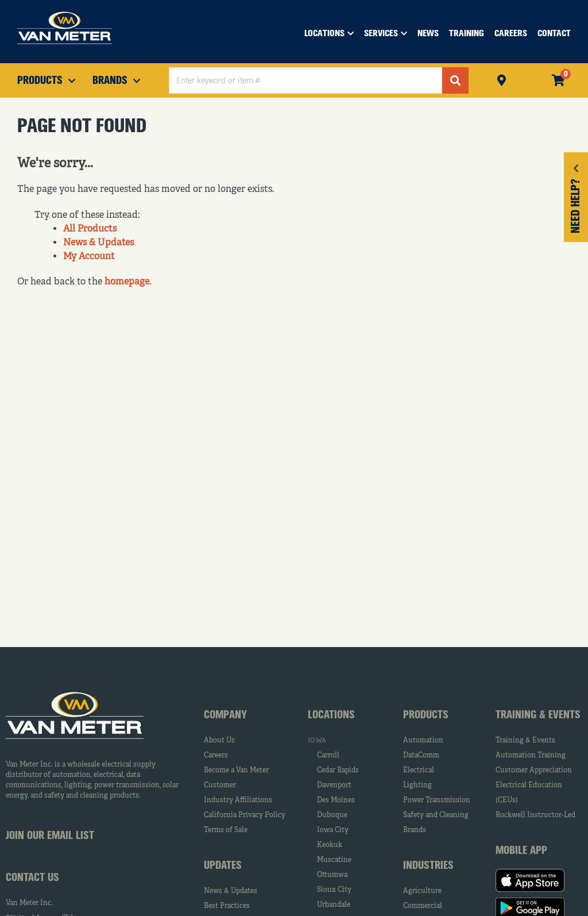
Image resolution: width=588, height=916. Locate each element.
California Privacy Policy (245, 815)
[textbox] (305, 80)
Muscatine (334, 860)
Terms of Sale (226, 830)
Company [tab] (225, 715)
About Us (219, 741)
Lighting (417, 786)
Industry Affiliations (238, 800)
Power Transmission (437, 800)
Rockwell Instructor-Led (535, 815)
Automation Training (531, 756)
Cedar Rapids (338, 771)
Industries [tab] (428, 866)
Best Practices (227, 906)
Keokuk (330, 845)
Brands (415, 830)
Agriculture (422, 891)
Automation (423, 741)
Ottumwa (332, 875)
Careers (216, 756)
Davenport (334, 786)
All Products (90, 229)
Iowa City (333, 830)
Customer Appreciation (534, 771)
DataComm (421, 756)
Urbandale (334, 905)
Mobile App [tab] (521, 851)
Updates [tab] (223, 866)
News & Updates (98, 243)
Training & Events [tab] (538, 715)
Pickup (502, 79)
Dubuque (332, 815)
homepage (127, 282)
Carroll (328, 756)
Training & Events (525, 741)
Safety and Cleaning (436, 815)
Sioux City (334, 890)
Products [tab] (426, 715)
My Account (89, 257)
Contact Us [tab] (32, 878)
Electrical (419, 771)
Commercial (423, 906)
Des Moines (336, 800)
